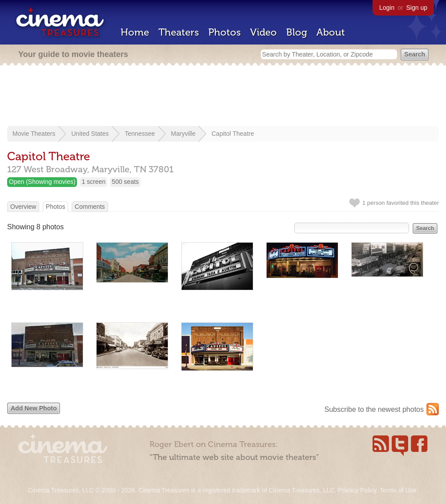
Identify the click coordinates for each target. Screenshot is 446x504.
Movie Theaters (34, 134)
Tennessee (140, 134)
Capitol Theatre (233, 134)
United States (90, 134)
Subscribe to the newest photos (374, 409)
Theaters (179, 32)
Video (264, 32)
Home (135, 32)
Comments (90, 207)
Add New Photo (34, 408)
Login (387, 8)
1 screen (93, 182)
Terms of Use (398, 490)
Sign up (417, 8)
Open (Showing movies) (42, 182)
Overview (23, 207)
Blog (297, 32)
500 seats (125, 182)
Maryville (183, 134)
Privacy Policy (357, 490)
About (331, 32)
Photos (225, 32)
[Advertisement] (223, 97)
